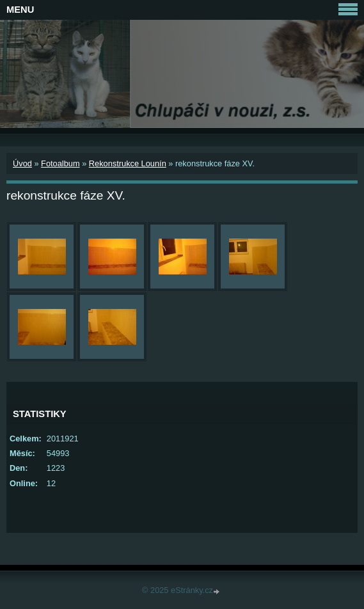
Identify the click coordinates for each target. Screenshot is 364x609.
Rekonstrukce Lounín (128, 163)
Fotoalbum (60, 163)
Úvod (22, 163)
